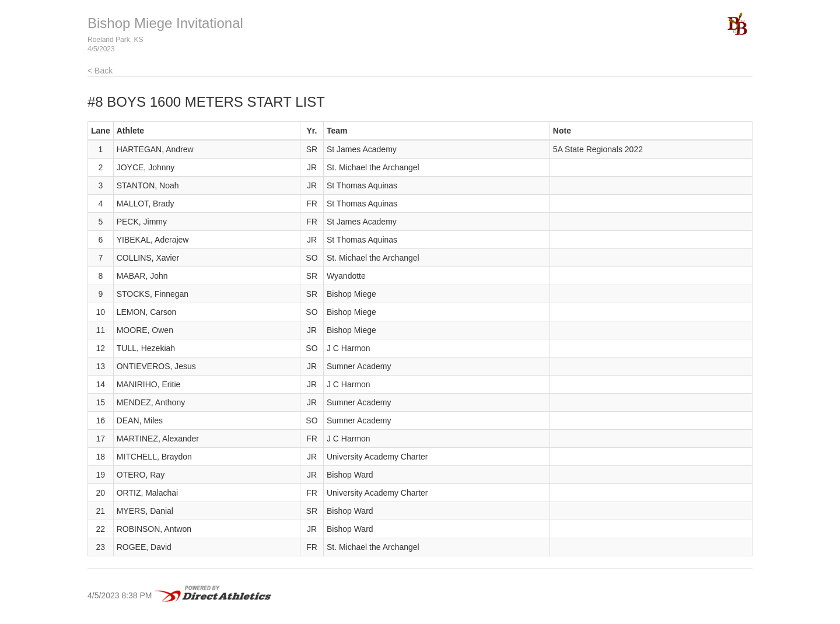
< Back (100, 71)
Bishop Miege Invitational (165, 23)
